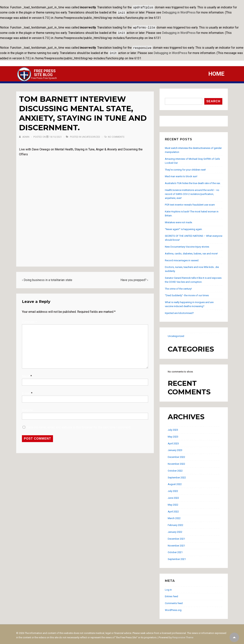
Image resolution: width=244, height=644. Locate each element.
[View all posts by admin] (24, 135)
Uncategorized (91, 135)
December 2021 (176, 536)
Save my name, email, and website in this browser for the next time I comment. (79, 425)
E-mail (26, 391)
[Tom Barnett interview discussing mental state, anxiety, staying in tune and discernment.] (56, 135)
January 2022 (175, 530)
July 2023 (173, 428)
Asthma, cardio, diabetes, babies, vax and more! (191, 251)
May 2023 (173, 434)
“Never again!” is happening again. (184, 227)
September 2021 (177, 557)
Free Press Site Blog (45, 71)
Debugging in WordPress (179, 12)
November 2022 (176, 462)
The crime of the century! (178, 286)
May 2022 (173, 502)
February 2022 (175, 523)
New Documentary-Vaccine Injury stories (187, 244)
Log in (168, 587)
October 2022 (175, 468)
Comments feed (174, 601)
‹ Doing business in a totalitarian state (47, 278)
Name (26, 374)
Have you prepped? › (134, 278)
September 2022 (177, 475)
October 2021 (175, 550)
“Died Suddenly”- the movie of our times (187, 293)
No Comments (116, 135)
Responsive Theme (183, 635)
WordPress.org (173, 608)
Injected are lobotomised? (179, 311)
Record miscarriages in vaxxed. (182, 258)
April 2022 (173, 509)
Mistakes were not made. (179, 220)
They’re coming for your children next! (185, 167)
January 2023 (175, 448)
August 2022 (175, 482)
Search (169, 93)
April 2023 (173, 441)
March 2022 (174, 516)
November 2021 (176, 543)
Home (216, 71)
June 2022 (173, 496)
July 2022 (173, 489)
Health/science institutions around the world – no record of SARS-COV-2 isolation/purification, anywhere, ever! (192, 192)
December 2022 (176, 455)
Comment (29, 320)
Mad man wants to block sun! (181, 174)
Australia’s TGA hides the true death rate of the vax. (193, 181)
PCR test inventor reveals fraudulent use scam (190, 202)
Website (28, 408)
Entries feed (171, 594)
